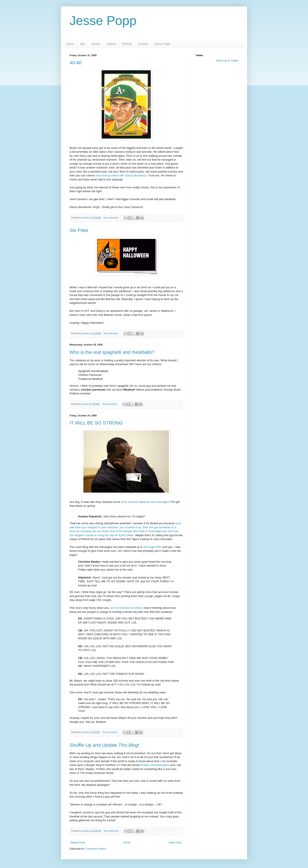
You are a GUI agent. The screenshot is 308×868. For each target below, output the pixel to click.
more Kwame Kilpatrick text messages (145, 502)
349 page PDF (152, 547)
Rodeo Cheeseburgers (155, 765)
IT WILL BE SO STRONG (96, 423)
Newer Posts (78, 843)
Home (70, 44)
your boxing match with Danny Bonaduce (121, 175)
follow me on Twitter (227, 61)
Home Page (163, 44)
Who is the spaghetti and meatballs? (112, 352)
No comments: (112, 218)
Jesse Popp (103, 21)
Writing (127, 44)
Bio (83, 44)
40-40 (76, 63)
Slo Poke (79, 230)
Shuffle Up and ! (104, 745)
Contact (143, 44)
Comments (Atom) (96, 849)
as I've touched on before (126, 608)
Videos (111, 44)
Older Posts (175, 843)
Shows (96, 44)
